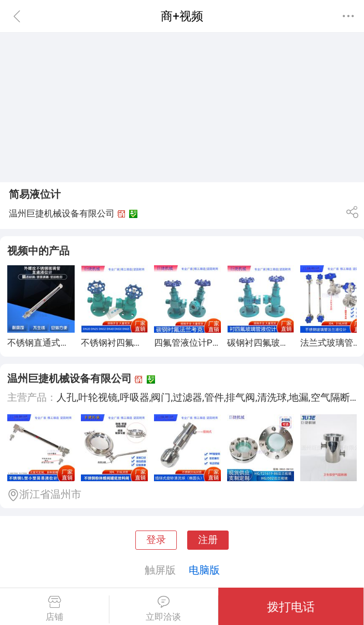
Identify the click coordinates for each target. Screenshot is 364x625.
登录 (156, 540)
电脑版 (204, 570)
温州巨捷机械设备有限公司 (69, 378)
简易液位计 (35, 194)
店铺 (54, 609)
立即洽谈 (164, 609)
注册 (208, 540)
